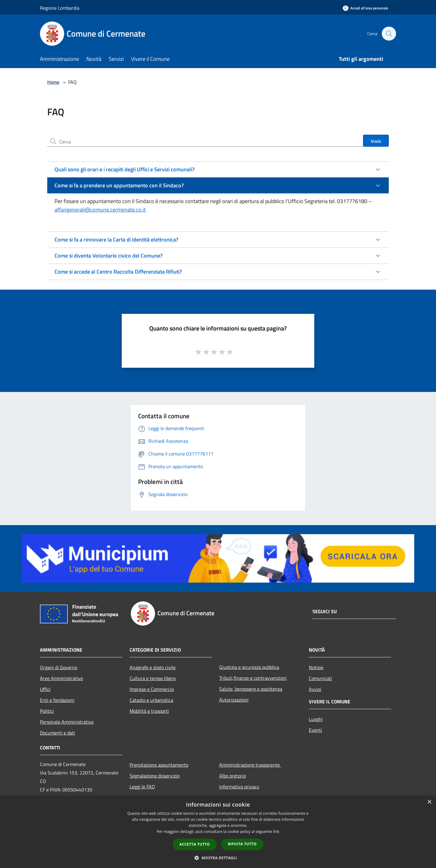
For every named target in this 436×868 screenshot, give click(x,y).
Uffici (45, 689)
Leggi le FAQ (142, 787)
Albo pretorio (233, 776)
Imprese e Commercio (152, 689)
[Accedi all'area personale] (365, 8)
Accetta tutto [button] (195, 844)
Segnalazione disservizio (155, 776)
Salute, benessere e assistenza (251, 689)
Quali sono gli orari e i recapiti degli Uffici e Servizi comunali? (125, 169)
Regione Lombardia (60, 8)
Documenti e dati (58, 733)
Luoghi (316, 719)
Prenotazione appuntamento (159, 765)
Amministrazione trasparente (250, 765)
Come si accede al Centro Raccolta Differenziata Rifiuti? (118, 272)
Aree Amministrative (61, 678)
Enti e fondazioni (57, 700)
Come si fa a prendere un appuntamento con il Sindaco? (119, 185)
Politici (47, 711)
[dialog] (218, 832)
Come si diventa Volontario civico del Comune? (109, 256)
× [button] (429, 802)
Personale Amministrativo (67, 722)
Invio (376, 141)
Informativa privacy (239, 787)
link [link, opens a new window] (276, 832)
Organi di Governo (59, 667)
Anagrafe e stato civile (153, 667)
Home (53, 82)
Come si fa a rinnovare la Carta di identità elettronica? (116, 240)
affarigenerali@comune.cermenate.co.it (100, 210)
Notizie (316, 667)
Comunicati (320, 678)
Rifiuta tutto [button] (242, 844)
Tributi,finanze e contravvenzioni (253, 678)
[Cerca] (389, 34)
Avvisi (315, 689)
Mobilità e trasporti (149, 711)
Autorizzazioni (234, 700)
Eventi (315, 730)
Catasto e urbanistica (151, 700)
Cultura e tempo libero (153, 678)
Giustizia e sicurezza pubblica (249, 667)
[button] (218, 858)
